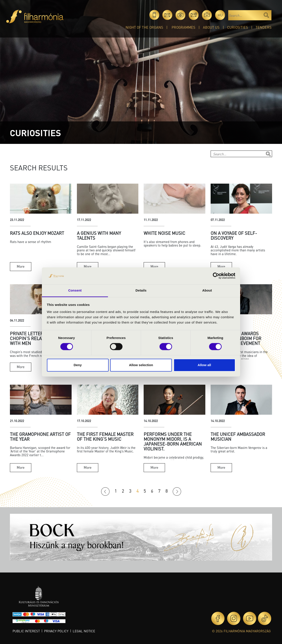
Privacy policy (56, 631)
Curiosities (237, 27)
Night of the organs (144, 27)
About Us (211, 27)
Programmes (183, 27)
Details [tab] (141, 290)
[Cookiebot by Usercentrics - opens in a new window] (216, 276)
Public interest (26, 631)
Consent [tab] (75, 290)
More (21, 266)
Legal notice (84, 631)
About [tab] (207, 290)
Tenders (263, 27)
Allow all (204, 365)
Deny (78, 365)
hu (220, 15)
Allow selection (141, 365)
